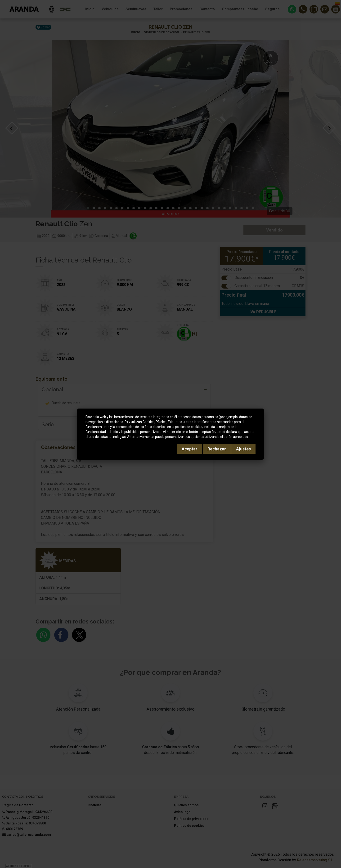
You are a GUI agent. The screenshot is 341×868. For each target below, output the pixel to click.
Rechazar (217, 449)
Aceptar (189, 449)
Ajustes (243, 449)
